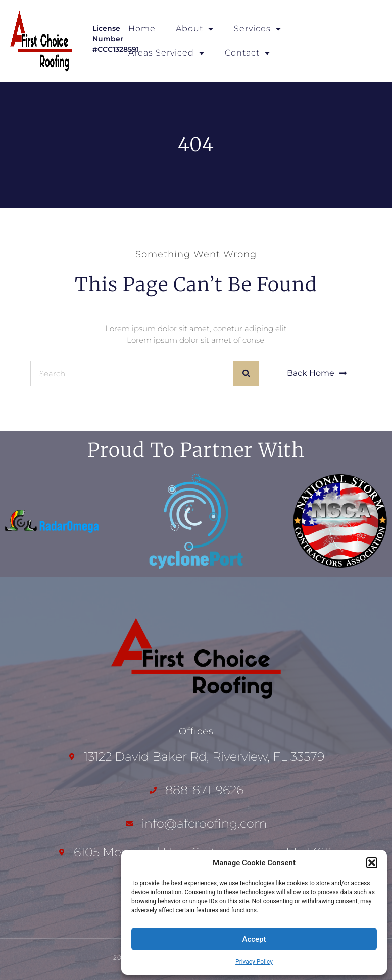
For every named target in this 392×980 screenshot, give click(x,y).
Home (142, 29)
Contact (248, 53)
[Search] (246, 373)
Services (258, 29)
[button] (372, 863)
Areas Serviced (166, 53)
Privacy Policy (254, 962)
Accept (254, 939)
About (195, 29)
